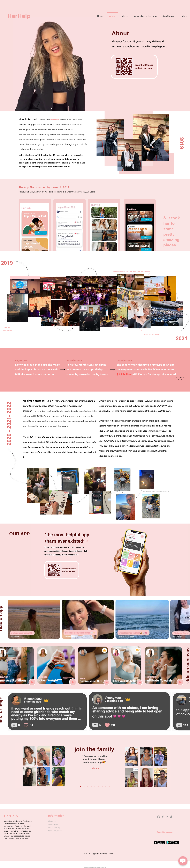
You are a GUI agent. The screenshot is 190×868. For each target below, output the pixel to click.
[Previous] (74, 773)
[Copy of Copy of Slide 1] (99, 787)
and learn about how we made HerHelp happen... (140, 47)
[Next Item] (178, 666)
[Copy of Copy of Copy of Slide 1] (102, 787)
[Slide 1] (91, 787)
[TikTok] (171, 817)
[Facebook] (163, 817)
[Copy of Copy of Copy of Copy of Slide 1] (80, 787)
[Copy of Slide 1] (95, 787)
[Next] (116, 773)
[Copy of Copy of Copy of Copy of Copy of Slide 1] (84, 787)
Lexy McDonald (155, 42)
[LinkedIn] (167, 817)
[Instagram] (159, 817)
